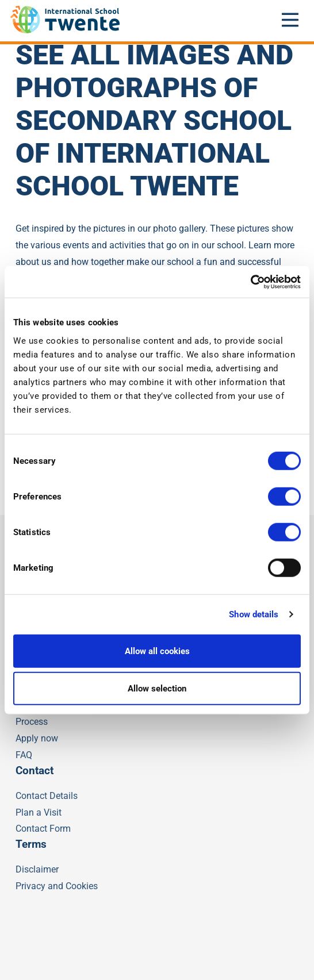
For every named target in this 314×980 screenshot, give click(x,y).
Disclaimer (37, 869)
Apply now (37, 738)
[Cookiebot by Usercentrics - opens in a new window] (250, 282)
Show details (254, 614)
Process (32, 722)
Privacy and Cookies (57, 886)
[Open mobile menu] (290, 20)
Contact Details (47, 796)
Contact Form (43, 829)
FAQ (24, 755)
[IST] (65, 30)
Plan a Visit (39, 812)
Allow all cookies (157, 651)
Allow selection (157, 689)
